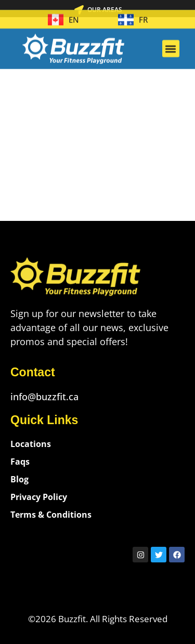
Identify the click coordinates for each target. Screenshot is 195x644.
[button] (171, 44)
